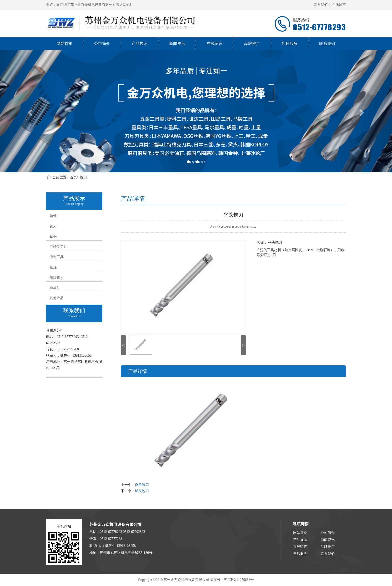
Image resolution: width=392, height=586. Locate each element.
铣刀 (83, 177)
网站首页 (65, 44)
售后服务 (290, 44)
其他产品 (57, 298)
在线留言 (339, 5)
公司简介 (102, 44)
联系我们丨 (322, 5)
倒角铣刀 (142, 485)
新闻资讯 (177, 44)
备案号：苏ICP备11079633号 (232, 580)
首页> (74, 177)
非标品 (55, 288)
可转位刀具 (58, 247)
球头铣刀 (142, 491)
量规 (53, 267)
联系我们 (327, 44)
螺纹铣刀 (57, 278)
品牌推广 (252, 44)
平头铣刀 (233, 214)
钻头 (53, 237)
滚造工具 (57, 257)
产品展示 (140, 44)
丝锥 (53, 216)
